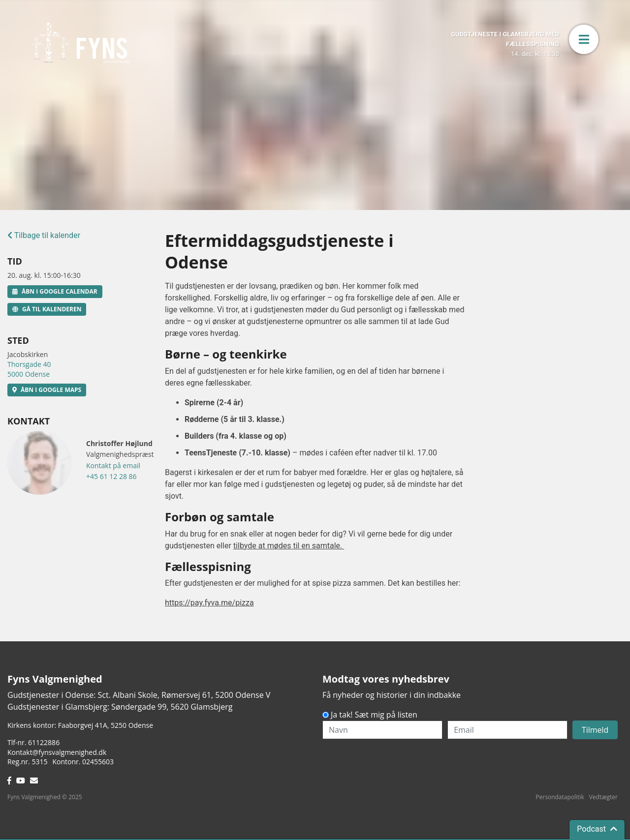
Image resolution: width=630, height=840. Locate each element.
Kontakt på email (113, 465)
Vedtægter (603, 797)
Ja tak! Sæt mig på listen (374, 715)
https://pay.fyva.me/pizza (209, 603)
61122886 (44, 742)
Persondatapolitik (560, 797)
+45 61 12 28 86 (111, 476)
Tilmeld (595, 730)
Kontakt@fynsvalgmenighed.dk (57, 752)
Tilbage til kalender (44, 235)
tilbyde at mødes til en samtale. (289, 546)
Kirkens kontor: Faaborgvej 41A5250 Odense (80, 725)
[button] (584, 39)
